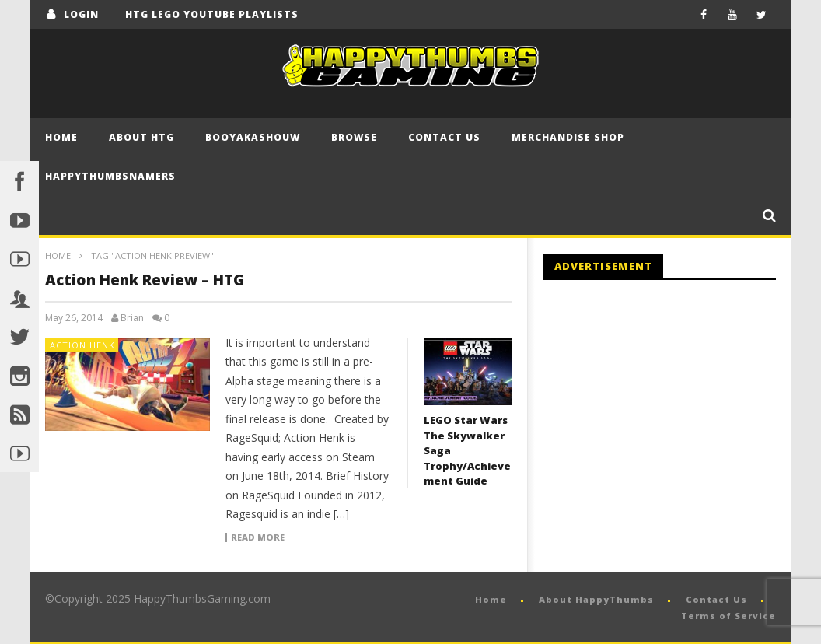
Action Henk (82, 345)
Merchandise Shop (568, 137)
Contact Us (444, 137)
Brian (132, 318)
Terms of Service (728, 616)
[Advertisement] (673, 420)
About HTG (141, 137)
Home (61, 137)
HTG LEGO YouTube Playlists (212, 14)
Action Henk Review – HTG (145, 280)
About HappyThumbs (596, 599)
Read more (258, 537)
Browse (354, 137)
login (81, 14)
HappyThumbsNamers (110, 176)
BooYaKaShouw (253, 137)
